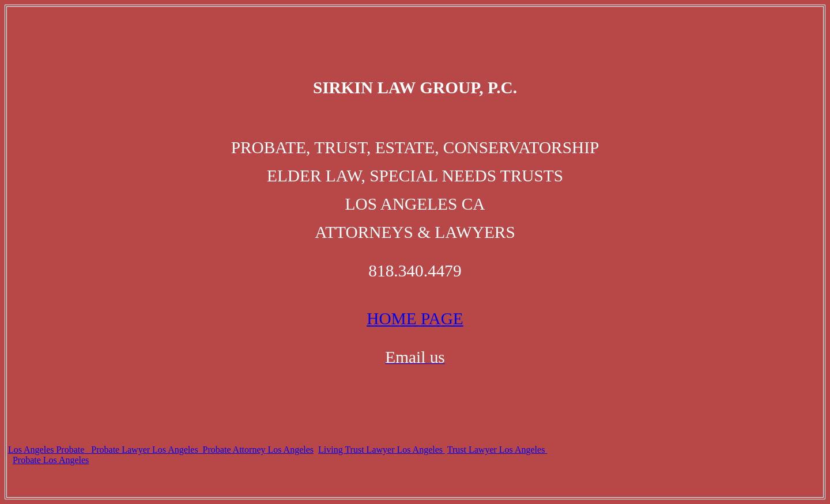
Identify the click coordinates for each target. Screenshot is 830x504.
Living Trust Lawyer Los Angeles (382, 450)
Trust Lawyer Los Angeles (497, 450)
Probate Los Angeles (51, 460)
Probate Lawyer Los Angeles (144, 450)
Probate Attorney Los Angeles (256, 450)
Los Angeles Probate (46, 450)
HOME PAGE (415, 319)
